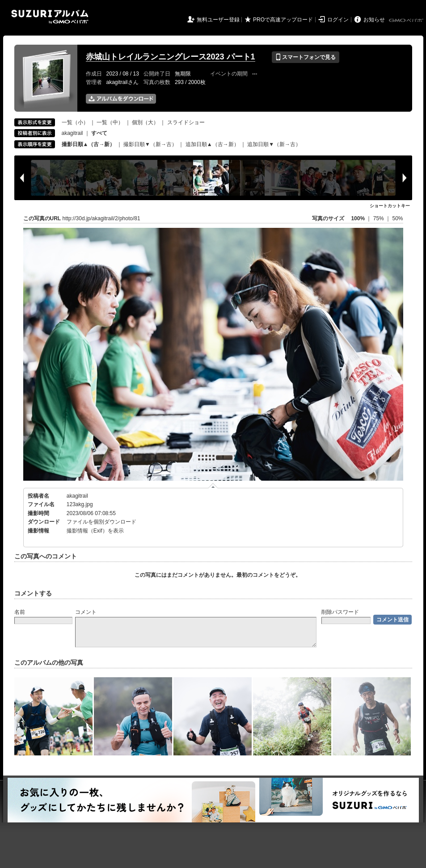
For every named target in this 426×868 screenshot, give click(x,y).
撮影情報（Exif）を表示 (95, 531)
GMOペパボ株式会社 (407, 21)
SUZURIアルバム (50, 17)
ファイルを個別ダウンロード (101, 522)
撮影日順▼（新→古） (150, 144)
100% (358, 218)
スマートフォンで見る (306, 57)
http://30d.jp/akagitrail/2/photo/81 (101, 218)
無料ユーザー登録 (218, 20)
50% (397, 218)
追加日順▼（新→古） (274, 144)
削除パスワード (340, 612)
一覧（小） (75, 122)
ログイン (338, 20)
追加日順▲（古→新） (212, 144)
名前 (20, 612)
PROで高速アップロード (283, 20)
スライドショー (186, 122)
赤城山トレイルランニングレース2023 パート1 (171, 57)
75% (379, 218)
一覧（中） (110, 122)
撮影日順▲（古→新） (89, 144)
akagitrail (72, 133)
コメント (86, 612)
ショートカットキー (390, 206)
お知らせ (374, 20)
